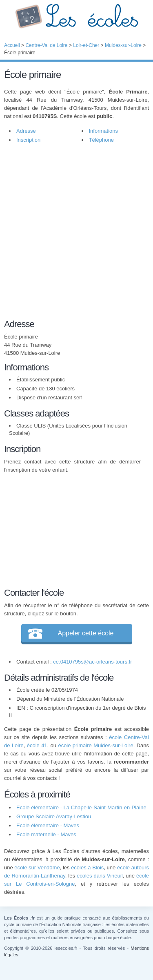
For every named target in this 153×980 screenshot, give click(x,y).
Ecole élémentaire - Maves (48, 825)
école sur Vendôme (37, 868)
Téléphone (101, 140)
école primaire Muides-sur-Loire (95, 745)
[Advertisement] (76, 229)
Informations (104, 131)
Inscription (28, 140)
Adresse (26, 131)
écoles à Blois (87, 868)
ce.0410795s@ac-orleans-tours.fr (92, 662)
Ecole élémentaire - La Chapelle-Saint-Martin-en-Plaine (81, 807)
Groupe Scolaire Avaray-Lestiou (54, 816)
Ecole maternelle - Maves (46, 834)
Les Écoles (76, 16)
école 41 (37, 745)
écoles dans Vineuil (100, 876)
